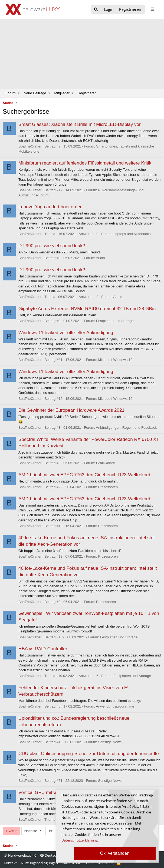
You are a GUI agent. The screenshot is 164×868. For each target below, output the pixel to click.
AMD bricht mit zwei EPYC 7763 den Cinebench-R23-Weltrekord (84, 475)
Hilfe (90, 863)
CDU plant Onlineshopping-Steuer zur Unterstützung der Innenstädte (89, 754)
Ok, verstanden (115, 853)
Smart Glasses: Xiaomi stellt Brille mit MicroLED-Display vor (80, 124)
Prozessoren (108, 487)
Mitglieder (62, 93)
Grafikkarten (106, 463)
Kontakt (10, 863)
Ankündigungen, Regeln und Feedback (126, 428)
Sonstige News (110, 742)
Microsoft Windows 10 (115, 360)
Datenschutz (72, 863)
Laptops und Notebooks (132, 234)
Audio (100, 258)
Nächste (34, 831)
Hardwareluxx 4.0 (20, 855)
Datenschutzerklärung (79, 840)
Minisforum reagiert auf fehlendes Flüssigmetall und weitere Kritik (85, 163)
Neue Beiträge (35, 93)
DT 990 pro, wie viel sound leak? (52, 246)
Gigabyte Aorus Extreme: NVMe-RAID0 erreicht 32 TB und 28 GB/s (87, 309)
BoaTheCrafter (30, 146)
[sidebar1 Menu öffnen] (152, 9)
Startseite (105, 863)
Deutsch (49, 855)
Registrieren (87, 93)
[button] (19, 93)
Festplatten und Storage (115, 321)
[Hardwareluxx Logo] (33, 9)
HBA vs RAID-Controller (43, 649)
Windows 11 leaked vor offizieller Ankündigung (66, 333)
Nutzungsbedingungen (39, 863)
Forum (11, 93)
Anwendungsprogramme (115, 706)
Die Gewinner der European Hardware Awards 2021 (71, 410)
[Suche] (96, 10)
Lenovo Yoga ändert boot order (50, 207)
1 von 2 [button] (12, 831)
